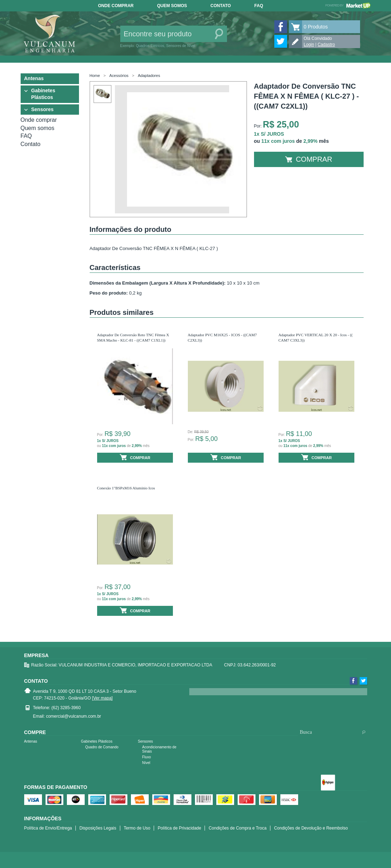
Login (309, 45)
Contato (221, 6)
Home (95, 76)
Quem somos (172, 6)
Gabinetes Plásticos (43, 94)
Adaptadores (149, 76)
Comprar (308, 159)
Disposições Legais (98, 828)
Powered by (348, 5)
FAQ (259, 6)
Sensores (43, 109)
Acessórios (119, 76)
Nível (146, 763)
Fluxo (147, 757)
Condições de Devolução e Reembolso (311, 828)
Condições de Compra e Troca (237, 828)
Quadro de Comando (102, 747)
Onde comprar (116, 6)
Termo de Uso (137, 828)
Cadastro (326, 45)
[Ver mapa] (102, 698)
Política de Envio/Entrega (48, 828)
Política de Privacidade (179, 828)
